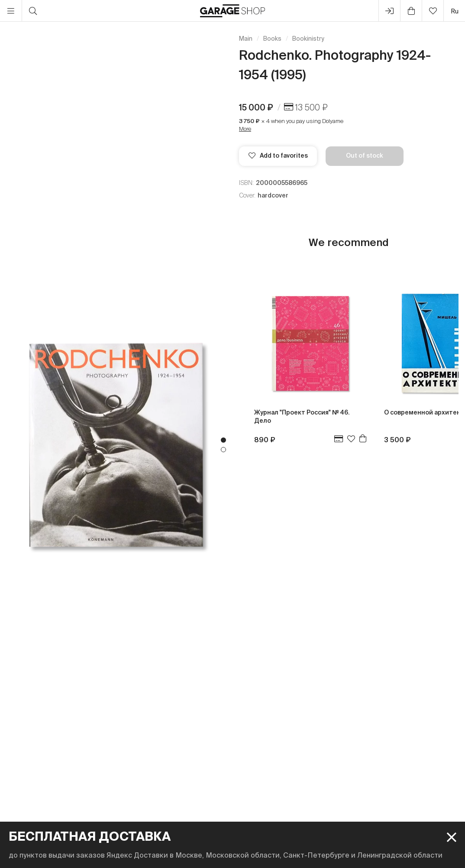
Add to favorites (278, 155)
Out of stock (365, 155)
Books (272, 39)
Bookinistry (308, 39)
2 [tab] (223, 450)
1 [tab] (223, 440)
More (245, 129)
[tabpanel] (116, 445)
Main (246, 39)
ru (455, 11)
